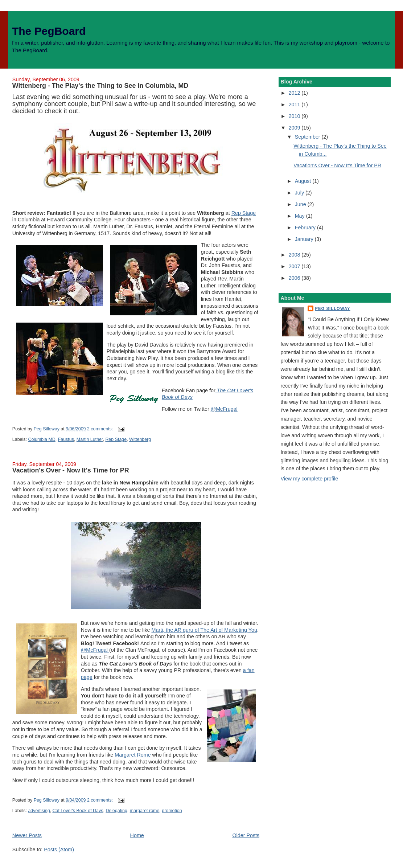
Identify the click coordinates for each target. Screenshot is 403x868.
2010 (295, 116)
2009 (295, 128)
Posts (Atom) (59, 849)
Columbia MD (42, 439)
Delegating (116, 811)
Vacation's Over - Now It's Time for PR (71, 470)
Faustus (66, 439)
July (300, 193)
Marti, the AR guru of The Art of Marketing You (204, 630)
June (301, 204)
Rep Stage (244, 213)
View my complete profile (309, 479)
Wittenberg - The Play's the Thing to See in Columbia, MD (100, 86)
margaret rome (145, 811)
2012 (295, 93)
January (305, 239)
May (301, 216)
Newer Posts (27, 835)
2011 (295, 105)
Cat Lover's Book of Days (78, 811)
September (308, 137)
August (304, 181)
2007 (295, 266)
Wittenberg (140, 439)
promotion (172, 811)
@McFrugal (224, 409)
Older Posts (246, 835)
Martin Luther (90, 439)
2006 (295, 278)
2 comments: (101, 429)
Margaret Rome (133, 755)
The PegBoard (49, 31)
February (306, 228)
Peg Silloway (332, 308)
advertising (39, 811)
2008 (295, 255)
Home (137, 835)
